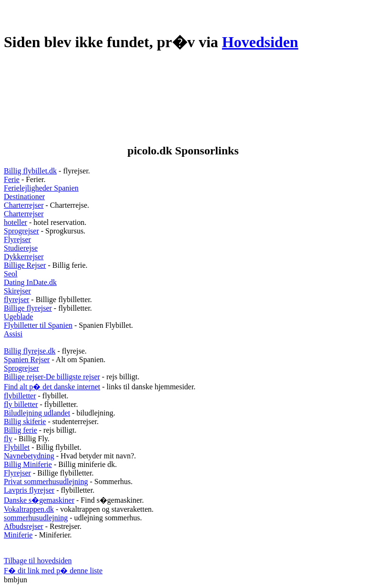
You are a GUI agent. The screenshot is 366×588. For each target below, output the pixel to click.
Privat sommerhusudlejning (46, 482)
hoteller (15, 222)
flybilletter (20, 396)
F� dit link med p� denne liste (53, 571)
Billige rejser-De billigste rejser (52, 377)
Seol (10, 274)
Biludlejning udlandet (37, 413)
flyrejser (16, 299)
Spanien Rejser (27, 360)
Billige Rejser (25, 265)
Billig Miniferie (28, 464)
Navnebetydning (29, 456)
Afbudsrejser (24, 526)
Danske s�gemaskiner (39, 500)
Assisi (13, 334)
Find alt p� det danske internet (52, 387)
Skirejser (17, 291)
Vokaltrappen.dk (29, 509)
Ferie (12, 179)
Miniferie (18, 535)
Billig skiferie (25, 421)
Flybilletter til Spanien (38, 325)
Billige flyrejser (28, 308)
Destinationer (24, 197)
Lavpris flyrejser (29, 490)
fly (8, 439)
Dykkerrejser (24, 257)
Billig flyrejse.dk (30, 351)
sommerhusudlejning (36, 518)
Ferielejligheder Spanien (41, 188)
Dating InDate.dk (30, 282)
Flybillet (17, 447)
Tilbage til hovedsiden (38, 561)
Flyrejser (17, 239)
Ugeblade (18, 317)
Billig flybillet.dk (30, 171)
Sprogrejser (21, 231)
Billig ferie (20, 430)
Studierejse (21, 248)
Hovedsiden (260, 42)
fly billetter (21, 404)
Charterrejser (24, 205)
